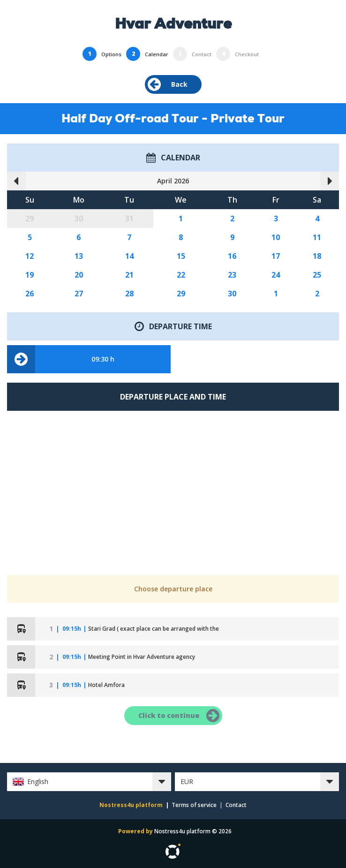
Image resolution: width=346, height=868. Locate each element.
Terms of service (194, 805)
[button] (89, 782)
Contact (236, 805)
